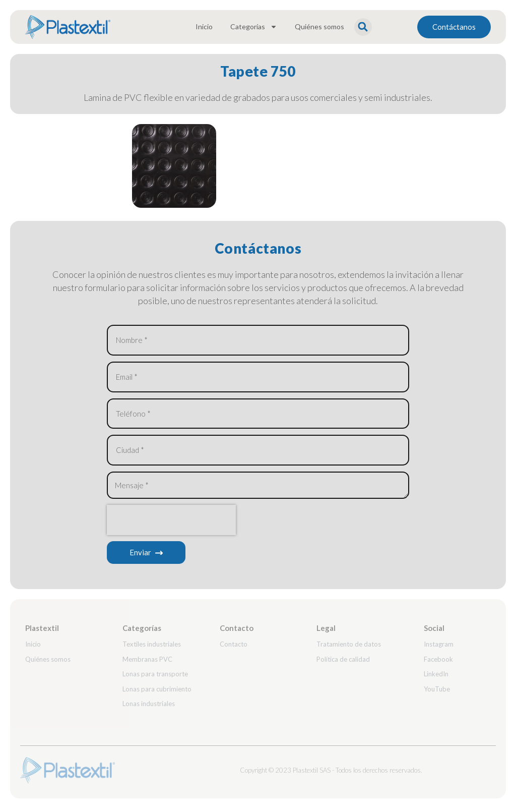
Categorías (254, 27)
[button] (363, 27)
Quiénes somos (319, 26)
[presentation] (171, 524)
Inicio (204, 26)
